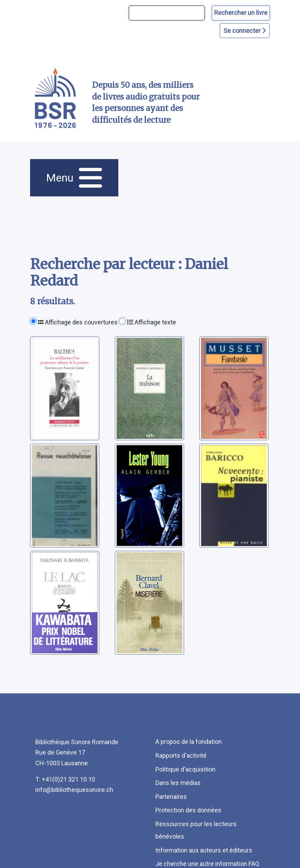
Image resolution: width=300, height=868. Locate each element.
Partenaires (171, 797)
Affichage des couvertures (78, 322)
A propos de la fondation (189, 742)
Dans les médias (178, 783)
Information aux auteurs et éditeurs (204, 850)
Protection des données (188, 810)
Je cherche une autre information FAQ (207, 864)
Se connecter (245, 31)
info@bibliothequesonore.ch (74, 790)
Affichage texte (152, 322)
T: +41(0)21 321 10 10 (65, 779)
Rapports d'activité (181, 755)
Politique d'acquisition (185, 769)
